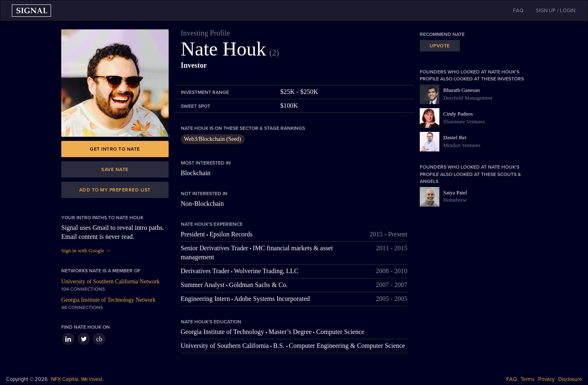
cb (99, 339)
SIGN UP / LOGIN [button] (556, 11)
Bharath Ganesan (462, 90)
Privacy (546, 379)
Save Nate (115, 169)
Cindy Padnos (458, 114)
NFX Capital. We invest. (77, 379)
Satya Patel (455, 192)
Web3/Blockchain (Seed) (213, 139)
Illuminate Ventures (464, 121)
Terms (528, 379)
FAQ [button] (518, 11)
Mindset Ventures (462, 145)
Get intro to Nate (115, 149)
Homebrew (455, 200)
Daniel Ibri (455, 137)
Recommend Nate (442, 34)
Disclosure (570, 379)
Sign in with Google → (86, 250)
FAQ (512, 379)
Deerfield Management (468, 98)
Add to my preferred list (115, 190)
